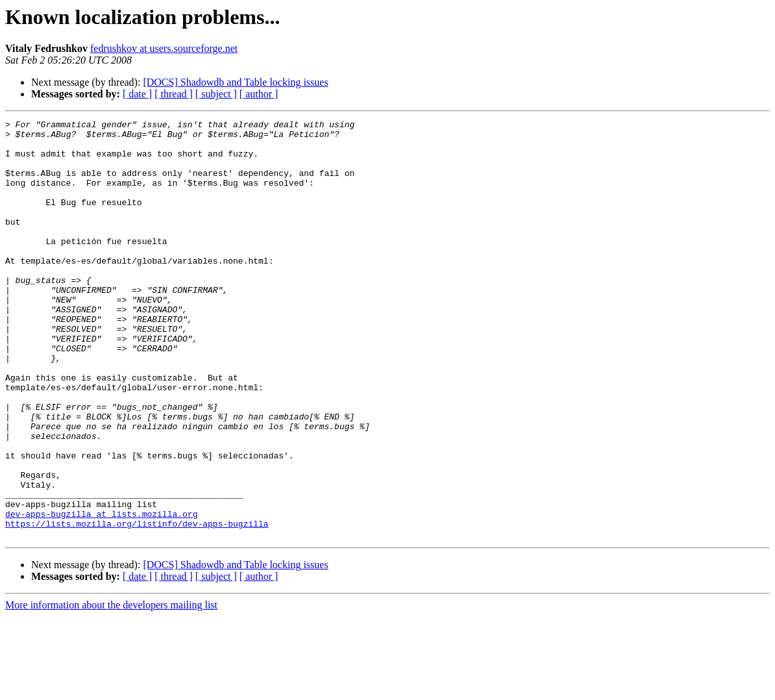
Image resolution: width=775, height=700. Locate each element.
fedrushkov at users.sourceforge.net (164, 48)
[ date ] (137, 94)
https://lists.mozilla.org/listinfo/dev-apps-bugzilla (137, 605)
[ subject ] (216, 94)
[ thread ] (174, 94)
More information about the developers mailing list (111, 689)
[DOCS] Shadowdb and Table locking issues (235, 82)
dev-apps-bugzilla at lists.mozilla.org (101, 594)
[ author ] (259, 94)
